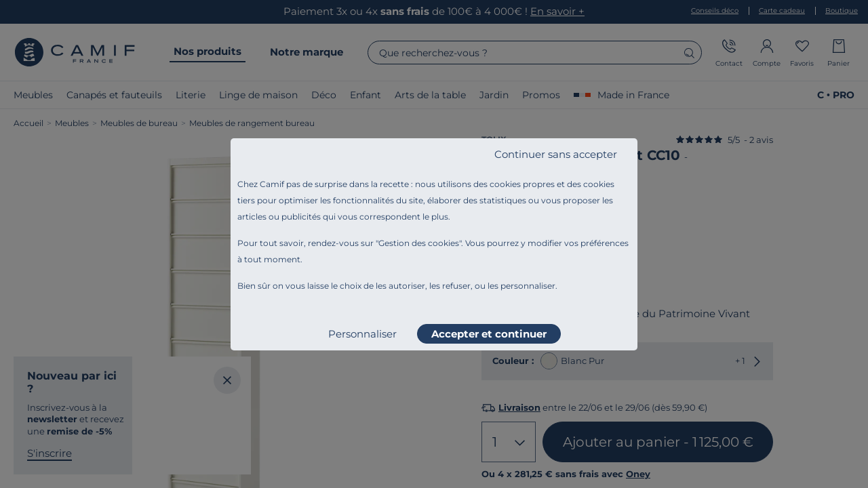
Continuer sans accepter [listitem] (556, 154)
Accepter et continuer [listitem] (489, 334)
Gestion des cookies (419, 243)
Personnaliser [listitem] (362, 334)
